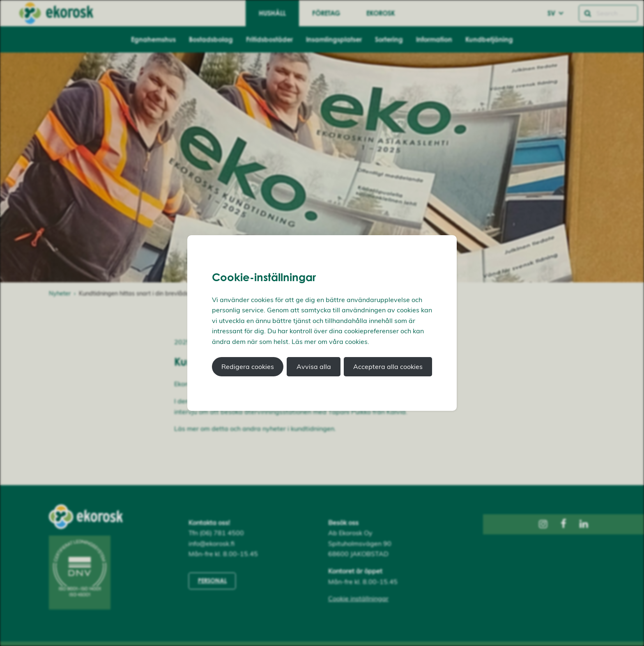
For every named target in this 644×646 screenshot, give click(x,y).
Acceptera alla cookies (388, 367)
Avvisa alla (314, 367)
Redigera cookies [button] (248, 367)
